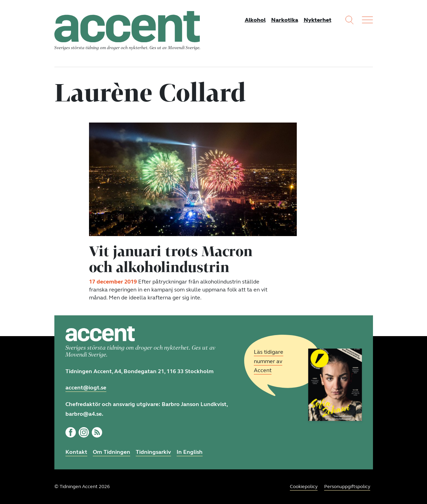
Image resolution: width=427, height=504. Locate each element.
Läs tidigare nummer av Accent (269, 361)
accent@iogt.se (86, 388)
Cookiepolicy (304, 487)
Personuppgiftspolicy (347, 487)
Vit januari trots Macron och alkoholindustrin (171, 259)
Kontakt (76, 452)
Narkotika (285, 20)
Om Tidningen (112, 452)
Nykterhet (318, 20)
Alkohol (255, 20)
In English (190, 452)
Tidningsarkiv (153, 452)
